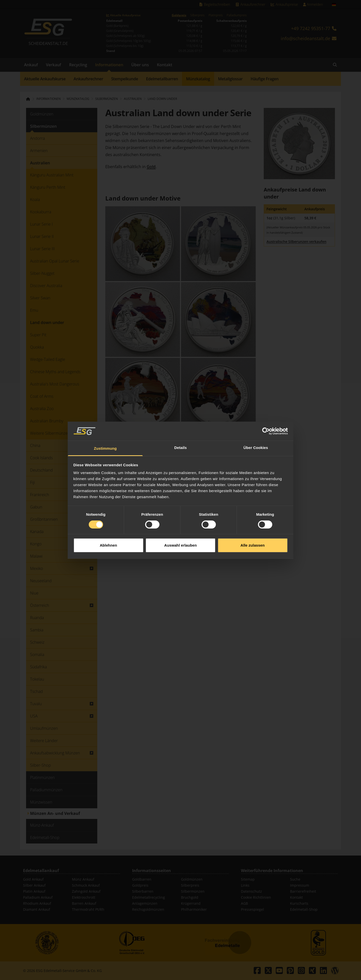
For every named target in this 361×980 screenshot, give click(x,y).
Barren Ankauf (84, 903)
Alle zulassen (252, 544)
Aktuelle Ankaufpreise (123, 15)
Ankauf (31, 65)
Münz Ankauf (83, 879)
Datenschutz (251, 891)
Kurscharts (299, 903)
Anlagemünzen (145, 903)
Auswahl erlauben (180, 544)
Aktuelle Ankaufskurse (45, 79)
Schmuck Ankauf (86, 885)
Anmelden (313, 4)
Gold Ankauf (33, 879)
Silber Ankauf (34, 885)
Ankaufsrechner (250, 4)
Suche (295, 879)
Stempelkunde (124, 79)
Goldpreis (179, 15)
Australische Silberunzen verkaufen (296, 242)
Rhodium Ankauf (37, 903)
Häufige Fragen (265, 79)
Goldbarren (142, 879)
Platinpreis (216, 15)
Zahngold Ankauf (86, 891)
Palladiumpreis (237, 15)
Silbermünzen (193, 891)
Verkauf (54, 65)
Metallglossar (230, 79)
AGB (244, 903)
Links (245, 885)
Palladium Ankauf (38, 897)
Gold (151, 167)
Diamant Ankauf (37, 909)
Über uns (140, 65)
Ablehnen (108, 544)
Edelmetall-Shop (304, 909)
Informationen (109, 65)
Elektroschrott (84, 897)
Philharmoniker (194, 909)
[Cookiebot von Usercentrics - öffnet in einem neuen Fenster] (266, 430)
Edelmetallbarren (162, 79)
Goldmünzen (192, 879)
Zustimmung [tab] (105, 447)
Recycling (78, 65)
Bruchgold (190, 897)
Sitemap (248, 879)
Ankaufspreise (284, 4)
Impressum (300, 885)
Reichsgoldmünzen (148, 909)
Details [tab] (180, 447)
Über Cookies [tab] (256, 447)
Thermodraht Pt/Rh (88, 909)
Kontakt (165, 65)
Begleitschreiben (214, 4)
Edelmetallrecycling (149, 897)
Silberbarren (143, 891)
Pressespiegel (252, 909)
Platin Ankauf (34, 891)
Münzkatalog (198, 79)
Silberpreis (197, 15)
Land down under (162, 99)
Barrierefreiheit (303, 891)
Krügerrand (191, 903)
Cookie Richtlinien (256, 897)
